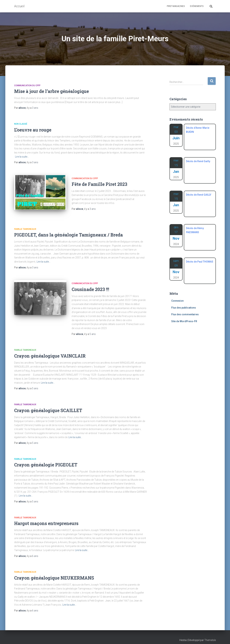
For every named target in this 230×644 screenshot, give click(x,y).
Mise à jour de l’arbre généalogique (51, 91)
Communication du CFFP (27, 86)
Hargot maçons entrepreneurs (46, 519)
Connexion (177, 301)
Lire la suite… (22, 157)
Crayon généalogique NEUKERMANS (54, 574)
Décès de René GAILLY (199, 195)
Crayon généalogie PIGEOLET (46, 461)
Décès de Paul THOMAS (200, 262)
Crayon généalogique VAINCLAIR (50, 352)
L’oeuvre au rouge (33, 130)
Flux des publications (184, 308)
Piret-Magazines (176, 6)
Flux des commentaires (185, 314)
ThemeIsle (210, 636)
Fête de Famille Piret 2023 (99, 184)
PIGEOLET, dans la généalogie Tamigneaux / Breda (68, 231)
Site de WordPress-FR (184, 321)
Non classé (21, 124)
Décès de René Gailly (198, 161)
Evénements (197, 6)
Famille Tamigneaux (25, 225)
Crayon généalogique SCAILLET (48, 406)
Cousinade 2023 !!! (90, 285)
